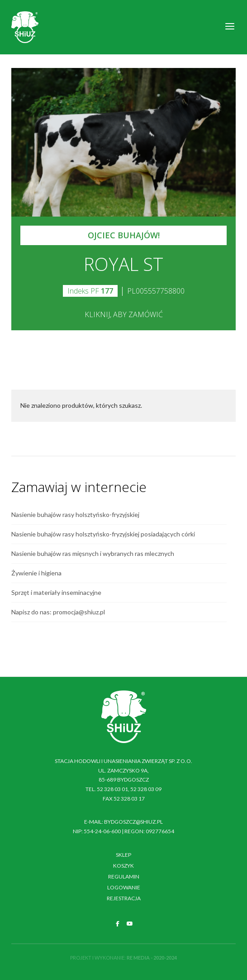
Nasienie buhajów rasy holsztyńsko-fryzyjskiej (75, 514)
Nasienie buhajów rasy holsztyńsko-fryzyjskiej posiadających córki (103, 534)
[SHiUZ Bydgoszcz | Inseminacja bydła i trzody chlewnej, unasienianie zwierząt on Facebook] (118, 924)
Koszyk (123, 866)
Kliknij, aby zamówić (124, 314)
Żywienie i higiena (36, 573)
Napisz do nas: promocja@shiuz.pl (58, 612)
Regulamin (124, 876)
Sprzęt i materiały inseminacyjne (56, 592)
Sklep (123, 855)
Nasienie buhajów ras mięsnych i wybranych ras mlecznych (93, 553)
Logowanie (124, 887)
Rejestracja (124, 898)
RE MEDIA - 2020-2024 (152, 958)
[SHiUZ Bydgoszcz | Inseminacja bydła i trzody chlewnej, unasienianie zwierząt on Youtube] (130, 924)
